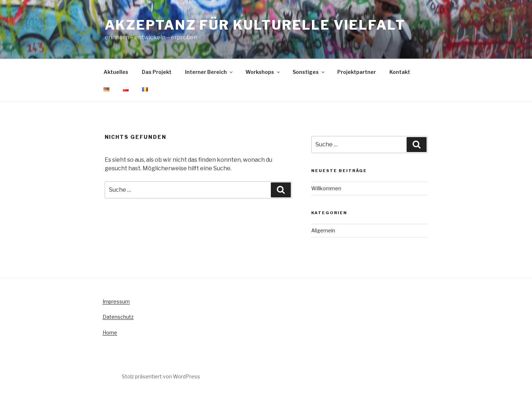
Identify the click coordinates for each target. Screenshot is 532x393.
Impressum (116, 301)
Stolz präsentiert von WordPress (161, 376)
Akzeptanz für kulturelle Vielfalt (255, 25)
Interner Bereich (209, 72)
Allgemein (323, 230)
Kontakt (400, 72)
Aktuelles (116, 72)
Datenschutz (118, 317)
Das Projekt (157, 72)
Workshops (263, 72)
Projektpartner (357, 72)
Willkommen (326, 188)
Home (110, 332)
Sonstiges (309, 72)
